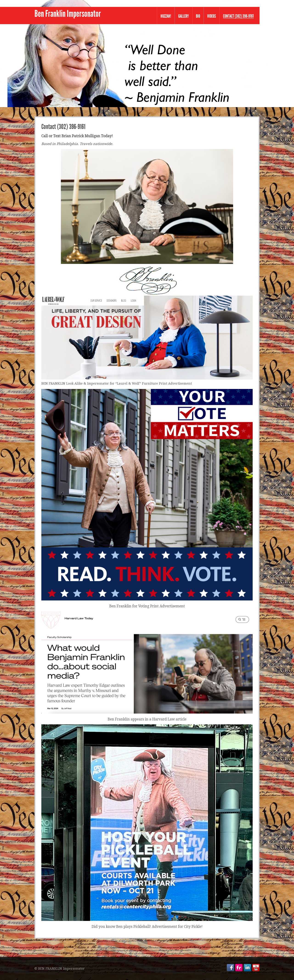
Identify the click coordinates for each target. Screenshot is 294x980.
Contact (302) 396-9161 (238, 16)
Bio (198, 16)
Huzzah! (166, 16)
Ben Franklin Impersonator (68, 14)
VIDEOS (212, 16)
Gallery (184, 16)
